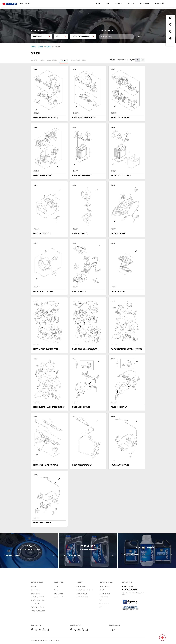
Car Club (57, 586)
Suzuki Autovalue (82, 593)
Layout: (132, 60)
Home (33, 47)
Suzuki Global (104, 604)
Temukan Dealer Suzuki (38, 600)
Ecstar (107, 3)
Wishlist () (159, 3)
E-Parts (40, 47)
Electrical (64, 61)
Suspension (75, 61)
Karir (101, 600)
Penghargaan (104, 597)
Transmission (52, 61)
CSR (101, 607)
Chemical (119, 3)
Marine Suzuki (36, 593)
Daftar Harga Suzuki (37, 597)
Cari (140, 36)
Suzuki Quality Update (38, 611)
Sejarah (102, 590)
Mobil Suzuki (35, 586)
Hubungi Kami (81, 586)
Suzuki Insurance (82, 597)
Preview (34, 61)
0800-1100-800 (130, 590)
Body (84, 61)
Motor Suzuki (35, 590)
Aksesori (131, 3)
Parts (98, 3)
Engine (42, 61)
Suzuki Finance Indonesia (85, 590)
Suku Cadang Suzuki (38, 607)
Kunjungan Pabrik (105, 593)
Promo (56, 590)
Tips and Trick (58, 597)
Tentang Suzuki (104, 586)
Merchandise (145, 3)
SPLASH (48, 47)
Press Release (58, 593)
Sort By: (112, 60)
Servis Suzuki (35, 604)
